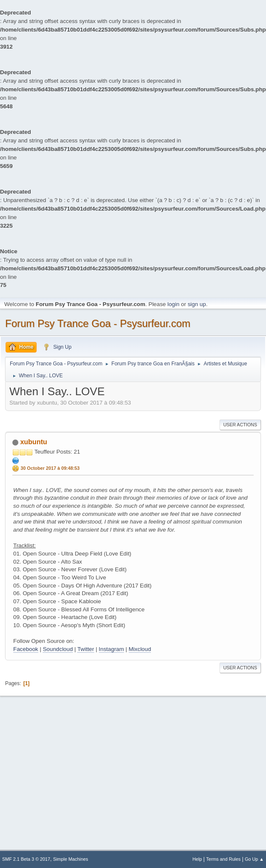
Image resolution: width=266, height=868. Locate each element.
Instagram (111, 649)
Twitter (85, 649)
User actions (240, 425)
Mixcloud (140, 649)
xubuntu (33, 442)
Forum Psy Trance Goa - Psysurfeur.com (98, 323)
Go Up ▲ (254, 859)
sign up (197, 304)
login (173, 304)
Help (197, 859)
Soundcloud (58, 649)
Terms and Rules (224, 859)
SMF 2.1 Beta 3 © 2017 (26, 859)
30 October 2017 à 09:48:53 (50, 468)
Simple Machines (71, 859)
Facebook (26, 649)
